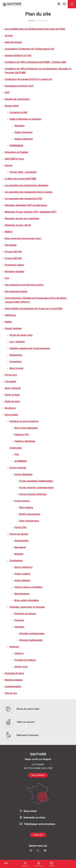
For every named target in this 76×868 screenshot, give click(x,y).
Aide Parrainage (13, 42)
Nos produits (11, 415)
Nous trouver (17, 368)
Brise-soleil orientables (27, 600)
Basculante (20, 547)
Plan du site (11, 693)
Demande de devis (14, 673)
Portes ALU (11, 375)
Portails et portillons (25, 660)
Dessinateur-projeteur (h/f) (19, 86)
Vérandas (19, 627)
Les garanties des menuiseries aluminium (27, 185)
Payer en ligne (12, 395)
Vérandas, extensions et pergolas (27, 607)
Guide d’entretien (23, 132)
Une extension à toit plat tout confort (24, 285)
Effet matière (26, 508)
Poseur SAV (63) (13, 252)
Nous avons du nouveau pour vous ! (23, 238)
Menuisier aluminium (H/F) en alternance (26, 205)
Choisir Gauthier (13, 329)
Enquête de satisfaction (17, 99)
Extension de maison (25, 614)
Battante (19, 554)
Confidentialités (13, 687)
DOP (7, 93)
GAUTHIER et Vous (14, 159)
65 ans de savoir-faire (21, 335)
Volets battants (22, 581)
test (7, 278)
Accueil (31, 21)
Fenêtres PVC (22, 435)
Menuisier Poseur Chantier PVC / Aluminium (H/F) (31, 212)
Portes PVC (21, 527)
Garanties (20, 126)
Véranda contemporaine (32, 634)
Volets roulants (22, 574)
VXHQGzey (10, 315)
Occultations (16, 561)
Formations (16, 362)
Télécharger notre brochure (39, 824)
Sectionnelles (22, 541)
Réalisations (16, 355)
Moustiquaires (22, 594)
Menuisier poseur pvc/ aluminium (22, 219)
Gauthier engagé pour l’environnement (30, 348)
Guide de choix (12, 401)
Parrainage (11, 245)
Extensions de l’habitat (16, 152)
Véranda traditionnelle (31, 640)
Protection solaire (14, 265)
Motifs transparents (30, 514)
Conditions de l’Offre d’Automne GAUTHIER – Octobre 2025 (35, 62)
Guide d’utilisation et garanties (25, 119)
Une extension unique (16, 291)
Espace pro (38, 835)
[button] (6, 863)
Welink (8, 322)
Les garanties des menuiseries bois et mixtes (29, 192)
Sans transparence (29, 521)
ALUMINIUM (21, 461)
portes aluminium (23, 474)
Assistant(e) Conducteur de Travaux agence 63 (29, 49)
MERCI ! (9, 232)
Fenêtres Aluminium (25, 441)
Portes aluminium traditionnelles (36, 481)
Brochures (10, 408)
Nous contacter (13, 388)
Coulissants (16, 448)
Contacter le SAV (18, 112)
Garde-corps (21, 667)
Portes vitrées (22, 501)
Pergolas (19, 620)
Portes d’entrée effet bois (33, 494)
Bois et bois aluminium (26, 428)
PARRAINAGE (16, 146)
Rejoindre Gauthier (15, 272)
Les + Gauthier (17, 342)
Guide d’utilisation (24, 139)
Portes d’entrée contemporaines (36, 488)
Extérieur (14, 647)
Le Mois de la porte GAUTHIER (20, 179)
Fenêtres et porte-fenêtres (24, 421)
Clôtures (19, 653)
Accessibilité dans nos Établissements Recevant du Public (35, 29)
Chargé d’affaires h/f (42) (18, 56)
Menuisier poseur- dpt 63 (18, 225)
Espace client (12, 106)
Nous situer (30, 811)
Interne (9, 166)
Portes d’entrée (18, 468)
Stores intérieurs (23, 567)
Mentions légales (14, 680)
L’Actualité (10, 382)
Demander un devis (34, 818)
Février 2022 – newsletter (23, 172)
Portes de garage (19, 534)
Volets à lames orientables (28, 587)
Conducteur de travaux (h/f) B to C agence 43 (28, 79)
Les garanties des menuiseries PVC (24, 199)
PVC (17, 455)
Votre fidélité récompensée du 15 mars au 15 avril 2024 (34, 309)
